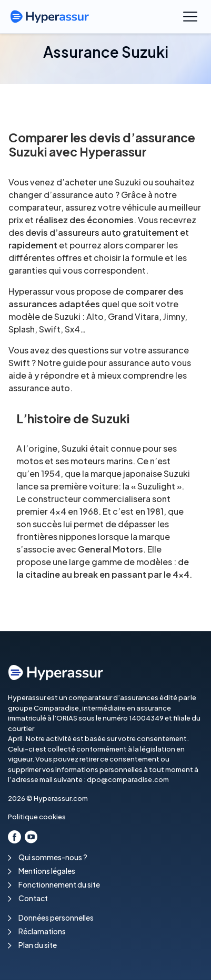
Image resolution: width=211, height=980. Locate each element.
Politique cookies (37, 817)
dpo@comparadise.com (128, 779)
